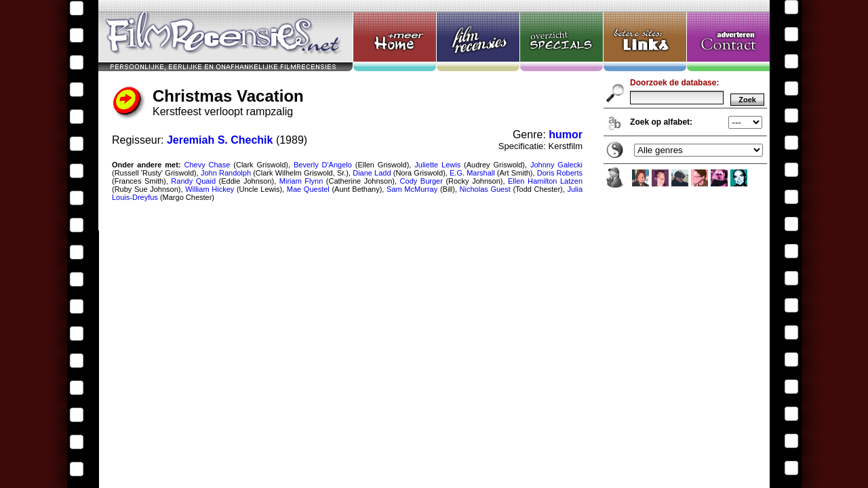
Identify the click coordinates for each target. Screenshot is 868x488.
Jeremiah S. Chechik (220, 140)
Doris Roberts (560, 173)
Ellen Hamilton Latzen (545, 181)
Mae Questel (308, 189)
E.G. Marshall (472, 173)
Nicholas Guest (485, 189)
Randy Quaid (193, 181)
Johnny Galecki (556, 165)
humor (566, 135)
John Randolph (226, 173)
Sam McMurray (412, 189)
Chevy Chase (207, 165)
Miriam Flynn (301, 181)
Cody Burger (421, 181)
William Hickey (210, 189)
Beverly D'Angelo (323, 165)
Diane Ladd (372, 173)
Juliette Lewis (437, 165)
